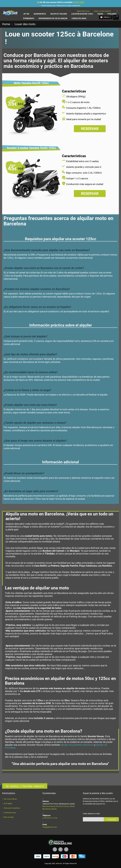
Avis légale (8, 804)
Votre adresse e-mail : (92, 814)
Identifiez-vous (83, 11)
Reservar (90, 129)
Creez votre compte (102, 11)
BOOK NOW (79, 2)
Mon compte (9, 817)
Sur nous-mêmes (10, 799)
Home (6, 24)
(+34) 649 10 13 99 (50, 818)
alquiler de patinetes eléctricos (77, 745)
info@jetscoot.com (50, 827)
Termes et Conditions (12, 808)
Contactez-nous (10, 813)
